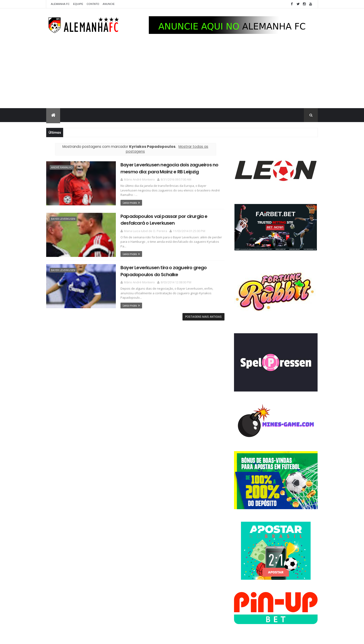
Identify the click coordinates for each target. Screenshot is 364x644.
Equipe (78, 4)
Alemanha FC (60, 4)
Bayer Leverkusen (63, 219)
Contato (93, 4)
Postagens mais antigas (203, 317)
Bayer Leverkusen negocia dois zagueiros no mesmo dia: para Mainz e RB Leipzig (169, 168)
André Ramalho (62, 167)
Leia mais (130, 203)
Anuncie (109, 4)
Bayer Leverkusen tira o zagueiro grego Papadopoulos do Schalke (164, 271)
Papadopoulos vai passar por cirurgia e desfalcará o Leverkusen (164, 220)
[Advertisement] (182, 73)
